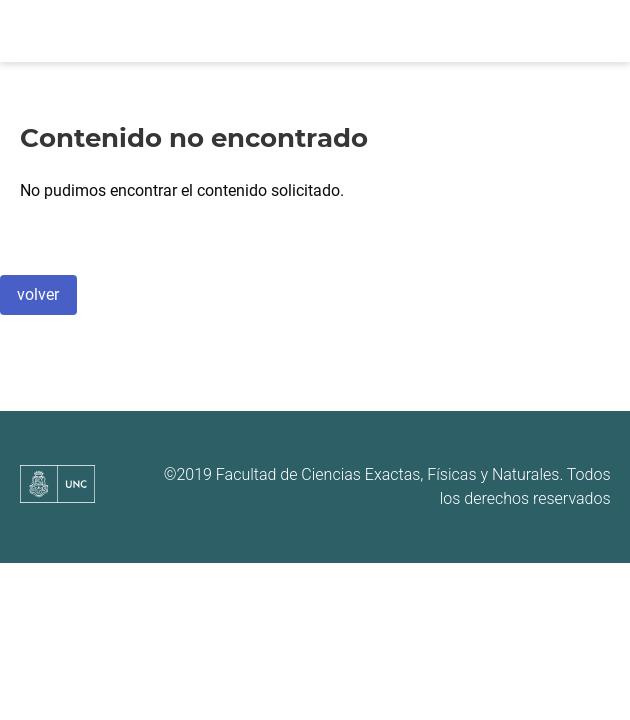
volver (38, 294)
